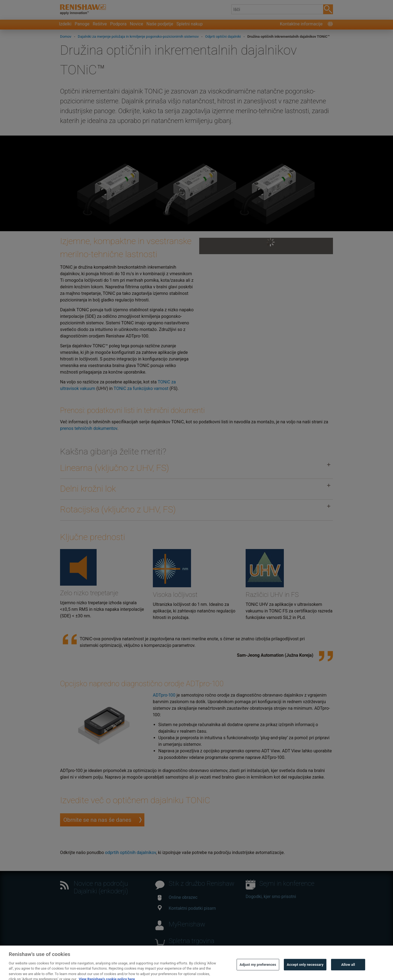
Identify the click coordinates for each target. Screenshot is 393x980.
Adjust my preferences (258, 972)
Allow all (348, 972)
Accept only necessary (305, 972)
